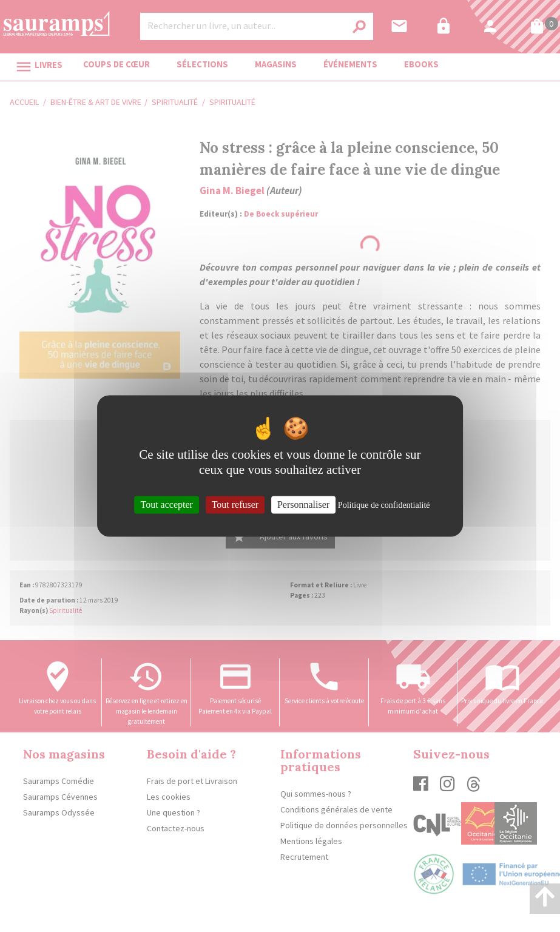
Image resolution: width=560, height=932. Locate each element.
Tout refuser (235, 505)
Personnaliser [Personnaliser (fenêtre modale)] (303, 505)
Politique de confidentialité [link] (384, 505)
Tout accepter (166, 505)
